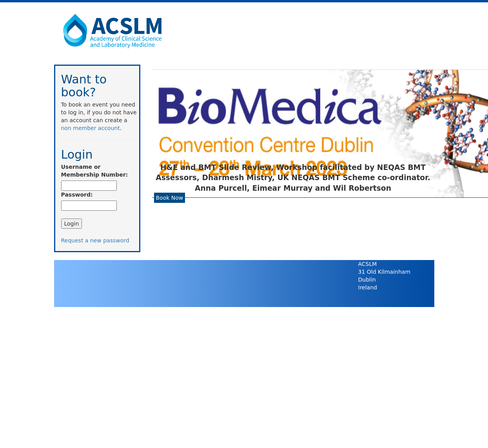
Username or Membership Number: (95, 171)
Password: (77, 195)
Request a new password (95, 240)
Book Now (170, 198)
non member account (91, 128)
